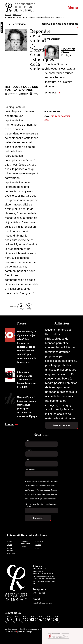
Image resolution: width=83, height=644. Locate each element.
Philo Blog (39, 541)
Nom (28, 440)
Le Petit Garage (26, 632)
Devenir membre (62, 425)
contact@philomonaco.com (42, 603)
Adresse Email (32, 470)
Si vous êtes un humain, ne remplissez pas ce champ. (41, 505)
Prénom (29, 450)
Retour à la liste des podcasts (60, 24)
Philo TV (39, 548)
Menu (73, 7)
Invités (23, 547)
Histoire (9, 541)
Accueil (8, 15)
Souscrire (38, 518)
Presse (9, 424)
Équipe (9, 545)
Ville (27, 460)
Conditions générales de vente (31, 629)
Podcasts (17, 15)
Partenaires (11, 554)
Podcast (38, 545)
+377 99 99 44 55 (39, 593)
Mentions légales (11, 629)
